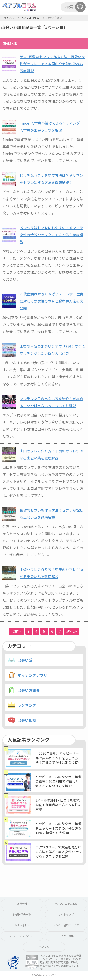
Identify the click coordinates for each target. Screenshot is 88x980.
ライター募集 (66, 936)
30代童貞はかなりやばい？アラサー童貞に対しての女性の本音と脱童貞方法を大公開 (52, 301)
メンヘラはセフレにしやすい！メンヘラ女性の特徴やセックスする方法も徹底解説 (51, 235)
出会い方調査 (29, 690)
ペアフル (44, 947)
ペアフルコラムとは (66, 904)
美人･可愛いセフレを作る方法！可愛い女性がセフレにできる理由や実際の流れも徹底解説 (52, 64)
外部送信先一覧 (22, 914)
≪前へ (17, 631)
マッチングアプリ (32, 675)
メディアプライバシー (22, 936)
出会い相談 (27, 720)
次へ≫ (71, 631)
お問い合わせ (22, 925)
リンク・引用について (66, 925)
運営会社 (22, 904)
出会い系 (25, 660)
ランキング (27, 705)
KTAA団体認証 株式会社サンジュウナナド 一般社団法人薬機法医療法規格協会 (32, 962)
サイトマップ (66, 914)
